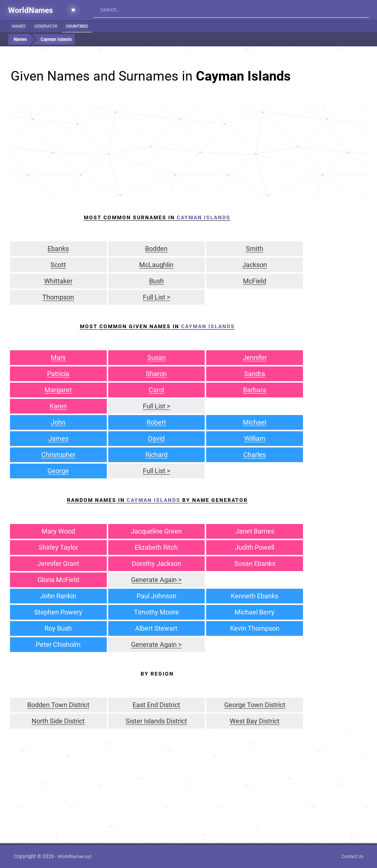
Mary (58, 357)
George (58, 471)
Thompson (58, 297)
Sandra (255, 374)
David (156, 438)
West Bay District (255, 721)
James (58, 438)
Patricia (58, 374)
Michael (255, 422)
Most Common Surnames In (157, 217)
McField (255, 281)
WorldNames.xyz (75, 857)
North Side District (58, 721)
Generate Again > (156, 580)
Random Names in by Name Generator (157, 500)
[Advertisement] (190, 150)
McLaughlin (156, 265)
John (58, 422)
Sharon (156, 374)
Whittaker (58, 281)
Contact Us (352, 857)
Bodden (156, 249)
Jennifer (255, 357)
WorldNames (31, 10)
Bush (156, 281)
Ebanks (58, 249)
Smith (255, 249)
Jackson (255, 265)
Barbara (255, 390)
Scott (58, 265)
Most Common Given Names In (157, 326)
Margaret (58, 390)
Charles (255, 455)
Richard (156, 455)
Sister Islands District (156, 721)
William (255, 438)
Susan (156, 357)
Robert (156, 422)
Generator (46, 26)
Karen (58, 406)
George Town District (255, 705)
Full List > (156, 297)
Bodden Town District (58, 705)
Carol (156, 390)
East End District (156, 705)
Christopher (58, 455)
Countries (77, 26)
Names (19, 26)
